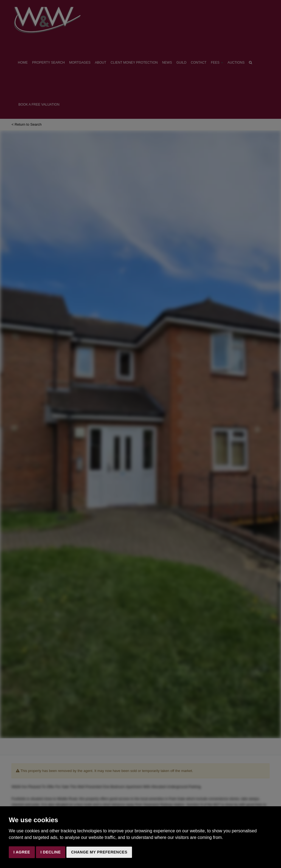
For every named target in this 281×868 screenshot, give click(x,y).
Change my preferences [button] (99, 852)
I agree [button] (22, 852)
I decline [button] (51, 852)
